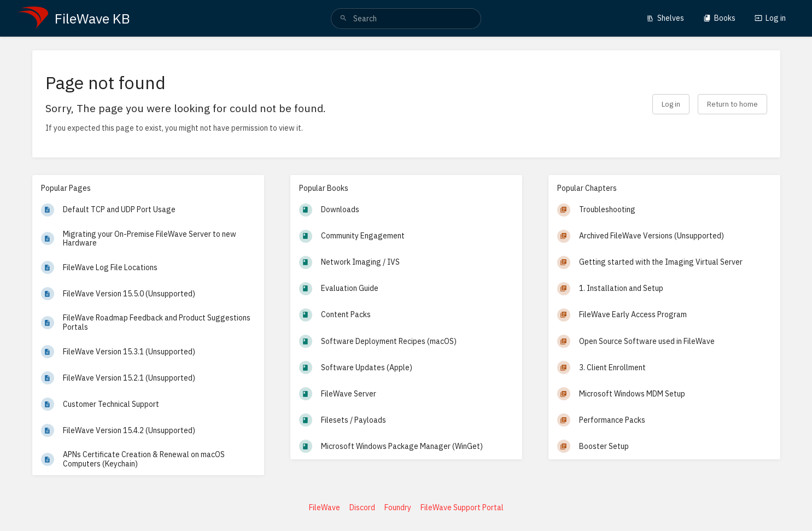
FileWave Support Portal (462, 507)
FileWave (325, 507)
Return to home (732, 104)
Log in (770, 18)
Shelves (665, 18)
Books (719, 18)
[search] (406, 19)
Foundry (398, 507)
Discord (362, 507)
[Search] (343, 19)
